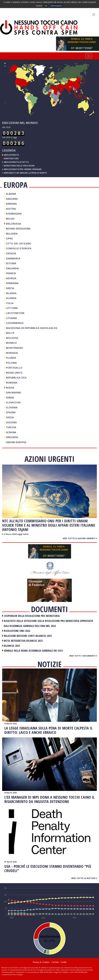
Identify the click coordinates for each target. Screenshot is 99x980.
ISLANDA (11, 298)
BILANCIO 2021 (12, 646)
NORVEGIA (12, 353)
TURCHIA (11, 427)
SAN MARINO (14, 393)
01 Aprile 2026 (10, 862)
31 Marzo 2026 (10, 534)
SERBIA (10, 398)
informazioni (56, 6)
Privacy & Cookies (41, 962)
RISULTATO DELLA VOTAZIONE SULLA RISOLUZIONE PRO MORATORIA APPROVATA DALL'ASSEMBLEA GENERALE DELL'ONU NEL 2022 (48, 623)
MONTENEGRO (14, 348)
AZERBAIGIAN (14, 214)
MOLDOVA (12, 338)
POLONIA (11, 363)
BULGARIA (12, 234)
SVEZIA (10, 417)
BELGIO (10, 219)
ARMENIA (11, 204)
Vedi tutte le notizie (84, 878)
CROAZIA (11, 253)
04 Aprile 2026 (10, 724)
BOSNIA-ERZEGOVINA (18, 229)
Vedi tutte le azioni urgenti (80, 538)
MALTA (10, 333)
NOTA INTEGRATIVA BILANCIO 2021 (23, 641)
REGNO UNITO (14, 373)
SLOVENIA (12, 407)
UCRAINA (11, 432)
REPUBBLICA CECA (16, 378)
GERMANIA (12, 283)
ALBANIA (11, 194)
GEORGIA (11, 278)
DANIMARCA (13, 258)
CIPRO (9, 238)
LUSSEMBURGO (15, 323)
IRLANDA (11, 293)
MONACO (11, 343)
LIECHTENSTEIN (15, 313)
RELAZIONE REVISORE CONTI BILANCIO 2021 (28, 636)
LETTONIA (12, 308)
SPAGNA (11, 412)
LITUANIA (11, 318)
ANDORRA (12, 199)
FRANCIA (11, 273)
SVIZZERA (11, 422)
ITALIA (10, 303)
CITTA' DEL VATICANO (18, 243)
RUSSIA (10, 388)
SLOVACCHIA (13, 402)
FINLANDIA (12, 268)
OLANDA (11, 358)
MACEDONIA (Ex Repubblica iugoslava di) (32, 328)
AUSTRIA (11, 209)
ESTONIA (11, 263)
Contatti (55, 962)
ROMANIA (12, 383)
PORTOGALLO (14, 368)
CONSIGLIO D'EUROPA (19, 248)
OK (46, 6)
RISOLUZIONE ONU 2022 (17, 631)
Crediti (64, 962)
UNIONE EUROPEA (16, 442)
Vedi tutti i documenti (83, 656)
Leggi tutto (22, 534)
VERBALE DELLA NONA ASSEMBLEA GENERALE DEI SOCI (33, 651)
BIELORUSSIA (13, 224)
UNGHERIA (12, 437)
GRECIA (10, 288)
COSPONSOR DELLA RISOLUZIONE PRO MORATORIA (32, 616)
